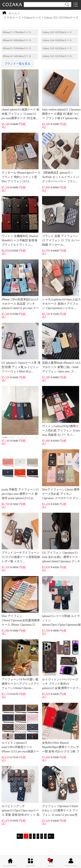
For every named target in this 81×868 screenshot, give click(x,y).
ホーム (13, 13)
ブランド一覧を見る (17, 64)
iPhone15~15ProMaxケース (17, 48)
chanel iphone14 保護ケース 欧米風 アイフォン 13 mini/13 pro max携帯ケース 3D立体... (21, 94)
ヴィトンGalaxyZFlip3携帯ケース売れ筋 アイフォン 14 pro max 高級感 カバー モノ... (61, 411)
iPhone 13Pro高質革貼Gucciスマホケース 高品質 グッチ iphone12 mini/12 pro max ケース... (20, 285)
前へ (20, 836)
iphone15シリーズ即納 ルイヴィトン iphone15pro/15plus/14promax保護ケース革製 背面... (61, 602)
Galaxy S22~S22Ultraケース (57, 56)
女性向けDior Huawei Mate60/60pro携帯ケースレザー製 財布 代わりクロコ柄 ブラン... (61, 729)
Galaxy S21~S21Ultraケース (61, 18)
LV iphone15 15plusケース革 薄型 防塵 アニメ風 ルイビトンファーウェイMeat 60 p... (21, 348)
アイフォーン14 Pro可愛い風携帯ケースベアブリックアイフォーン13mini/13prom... (21, 665)
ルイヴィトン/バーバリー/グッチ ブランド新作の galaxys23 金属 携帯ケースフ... (61, 665)
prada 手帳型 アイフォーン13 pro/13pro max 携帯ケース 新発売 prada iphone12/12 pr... (20, 474)
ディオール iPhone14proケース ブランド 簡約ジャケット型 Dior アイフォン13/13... (21, 158)
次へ (51, 836)
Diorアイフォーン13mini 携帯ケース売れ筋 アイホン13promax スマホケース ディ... (61, 474)
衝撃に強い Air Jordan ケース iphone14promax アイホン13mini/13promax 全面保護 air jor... (20, 412)
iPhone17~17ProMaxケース (17, 32)
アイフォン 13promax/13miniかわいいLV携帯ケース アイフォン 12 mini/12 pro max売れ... (60, 792)
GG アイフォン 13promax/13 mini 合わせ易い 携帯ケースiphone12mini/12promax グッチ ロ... (61, 538)
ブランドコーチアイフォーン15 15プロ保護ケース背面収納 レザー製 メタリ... (21, 538)
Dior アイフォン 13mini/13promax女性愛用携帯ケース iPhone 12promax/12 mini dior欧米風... (21, 602)
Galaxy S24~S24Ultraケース (57, 40)
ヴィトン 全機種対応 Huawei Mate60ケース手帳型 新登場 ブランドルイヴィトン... (20, 221)
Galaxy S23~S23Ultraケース (57, 48)
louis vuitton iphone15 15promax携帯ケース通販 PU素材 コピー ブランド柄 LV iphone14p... (61, 94)
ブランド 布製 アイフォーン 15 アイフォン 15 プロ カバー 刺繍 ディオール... (61, 221)
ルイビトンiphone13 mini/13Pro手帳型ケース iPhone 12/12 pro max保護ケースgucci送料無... (20, 729)
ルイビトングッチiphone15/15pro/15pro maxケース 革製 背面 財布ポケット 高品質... (21, 792)
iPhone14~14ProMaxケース (17, 56)
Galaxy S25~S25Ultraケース (57, 32)
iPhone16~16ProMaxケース (17, 40)
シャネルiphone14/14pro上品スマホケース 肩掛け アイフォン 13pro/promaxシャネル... (61, 285)
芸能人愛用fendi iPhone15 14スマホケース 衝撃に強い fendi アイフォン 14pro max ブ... (61, 348)
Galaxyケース (33, 18)
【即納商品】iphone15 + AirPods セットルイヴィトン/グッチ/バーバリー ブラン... (61, 158)
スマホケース (12, 18)
